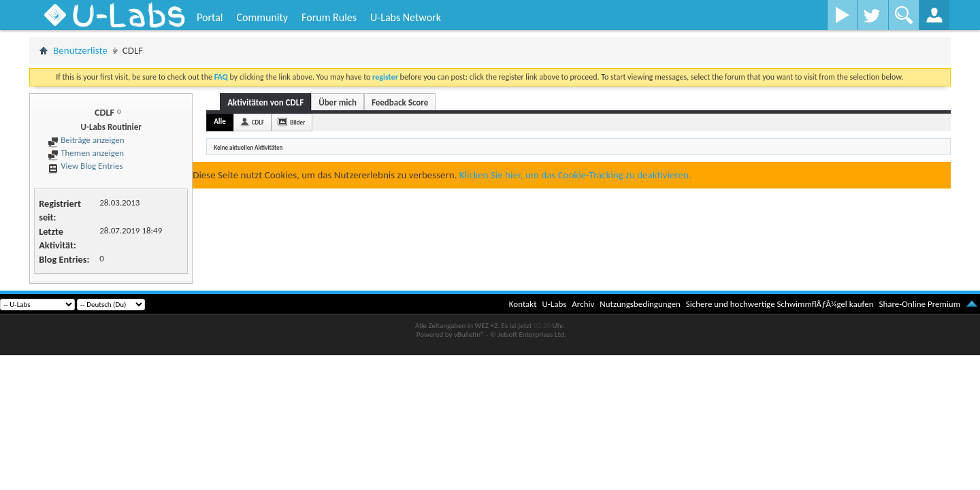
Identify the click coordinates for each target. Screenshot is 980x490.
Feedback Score (400, 102)
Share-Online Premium (919, 304)
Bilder (297, 122)
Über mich (338, 102)
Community (262, 17)
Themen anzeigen (86, 153)
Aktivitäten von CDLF (265, 102)
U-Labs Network (406, 17)
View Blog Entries (85, 166)
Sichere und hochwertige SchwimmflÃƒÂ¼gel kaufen (780, 304)
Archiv (583, 304)
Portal (210, 17)
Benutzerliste (80, 50)
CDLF (258, 122)
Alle (220, 121)
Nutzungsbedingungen (640, 304)
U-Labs (555, 304)
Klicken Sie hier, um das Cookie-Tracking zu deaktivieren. (575, 175)
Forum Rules (329, 17)
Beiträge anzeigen (86, 140)
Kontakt (523, 304)
